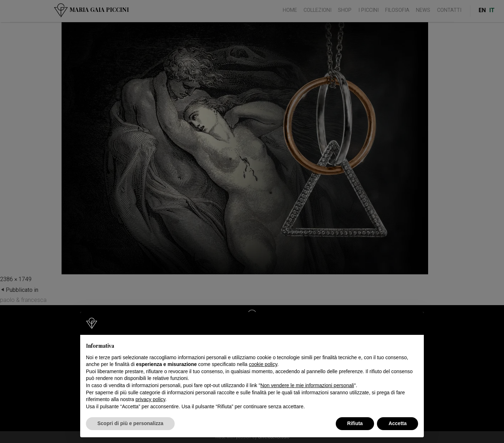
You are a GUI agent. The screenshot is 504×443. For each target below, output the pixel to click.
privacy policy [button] (151, 399)
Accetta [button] (398, 423)
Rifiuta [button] (355, 423)
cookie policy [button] (263, 364)
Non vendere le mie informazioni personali (307, 385)
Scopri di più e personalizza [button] (130, 423)
